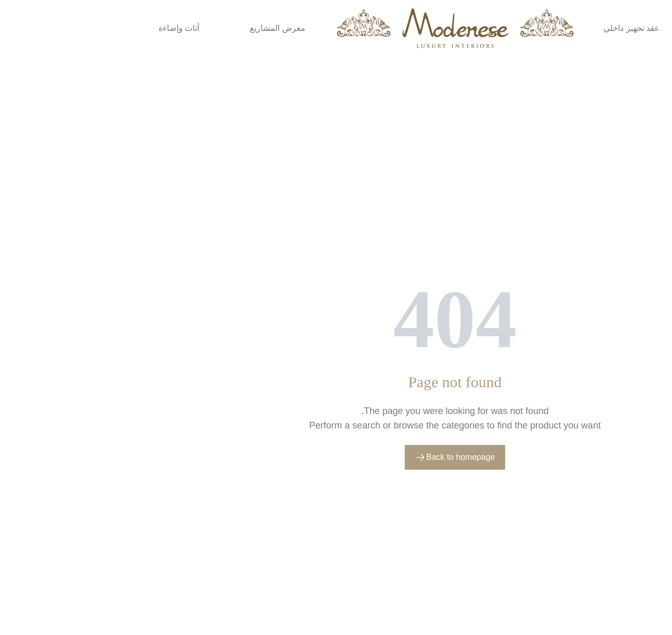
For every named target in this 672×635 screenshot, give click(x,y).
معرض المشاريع (158, 28)
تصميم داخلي (611, 28)
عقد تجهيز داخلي (513, 28)
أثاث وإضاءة (60, 28)
